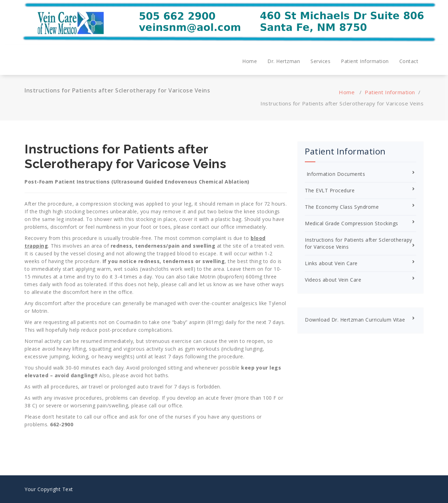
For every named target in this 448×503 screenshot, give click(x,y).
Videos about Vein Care (333, 280)
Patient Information (365, 61)
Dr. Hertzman (284, 61)
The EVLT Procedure (330, 190)
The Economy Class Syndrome (342, 207)
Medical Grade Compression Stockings (352, 223)
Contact (409, 61)
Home (250, 61)
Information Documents (335, 174)
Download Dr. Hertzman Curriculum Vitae (355, 320)
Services (320, 61)
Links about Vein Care (331, 263)
